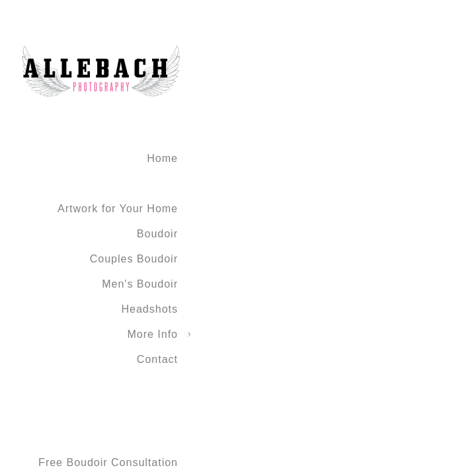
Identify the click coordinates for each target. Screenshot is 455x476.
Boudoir (157, 234)
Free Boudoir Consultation (108, 462)
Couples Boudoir (134, 259)
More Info (152, 334)
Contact (157, 359)
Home (162, 158)
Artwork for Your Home (118, 209)
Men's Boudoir (140, 284)
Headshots (150, 309)
